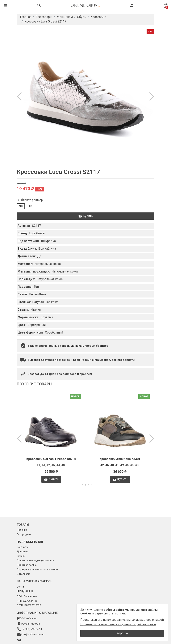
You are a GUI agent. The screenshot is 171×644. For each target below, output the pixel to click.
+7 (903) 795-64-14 (32, 629)
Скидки (21, 556)
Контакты (23, 547)
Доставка (23, 551)
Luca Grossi (37, 233)
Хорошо (122, 633)
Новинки (22, 530)
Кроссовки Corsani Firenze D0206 (51, 459)
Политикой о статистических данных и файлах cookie (118, 624)
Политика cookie (27, 565)
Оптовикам (23, 574)
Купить (86, 216)
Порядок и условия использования (38, 569)
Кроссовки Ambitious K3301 (120, 459)
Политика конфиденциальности (35, 560)
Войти (20, 587)
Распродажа (24, 534)
